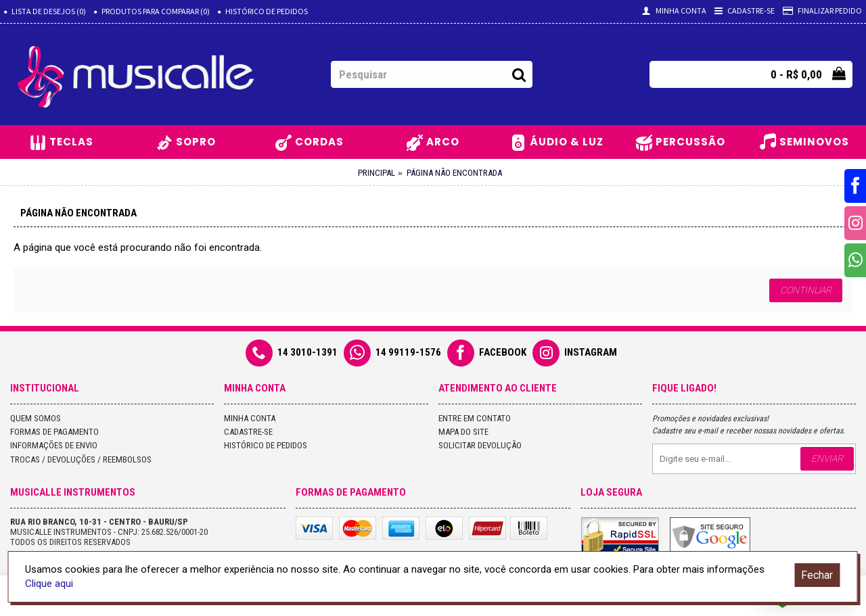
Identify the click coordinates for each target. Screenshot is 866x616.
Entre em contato (475, 418)
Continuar (806, 290)
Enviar (827, 458)
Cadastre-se (248, 432)
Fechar (817, 575)
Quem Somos (36, 418)
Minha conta (250, 418)
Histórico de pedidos (266, 445)
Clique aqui (49, 584)
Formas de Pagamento (54, 432)
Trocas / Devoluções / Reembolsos (81, 459)
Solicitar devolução (480, 445)
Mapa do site (463, 432)
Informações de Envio (54, 445)
